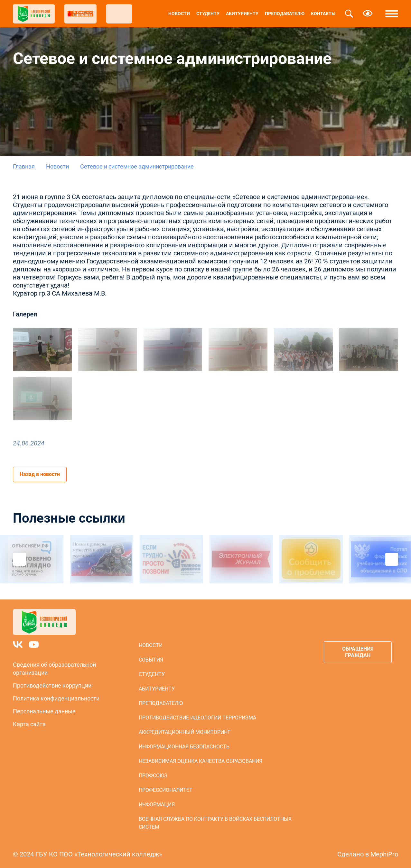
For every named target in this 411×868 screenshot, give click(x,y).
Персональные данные (44, 711)
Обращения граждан (358, 652)
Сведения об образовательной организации (54, 669)
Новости (179, 14)
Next (392, 559)
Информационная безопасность (184, 747)
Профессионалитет (166, 790)
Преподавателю (285, 14)
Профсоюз (153, 776)
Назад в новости (40, 474)
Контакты (323, 14)
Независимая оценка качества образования (201, 761)
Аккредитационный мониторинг (185, 732)
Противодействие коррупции (52, 685)
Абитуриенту (242, 14)
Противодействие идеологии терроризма (197, 718)
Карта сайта (29, 724)
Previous (19, 559)
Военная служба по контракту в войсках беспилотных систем (215, 823)
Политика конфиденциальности (56, 698)
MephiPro (384, 854)
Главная (24, 166)
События (151, 660)
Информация (157, 804)
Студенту (208, 14)
